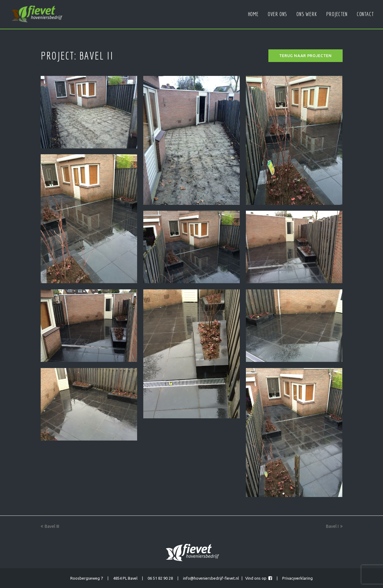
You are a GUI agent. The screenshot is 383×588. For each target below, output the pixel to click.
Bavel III (50, 526)
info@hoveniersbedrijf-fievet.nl (211, 578)
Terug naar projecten (306, 56)
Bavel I (334, 526)
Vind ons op (259, 578)
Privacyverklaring (297, 578)
